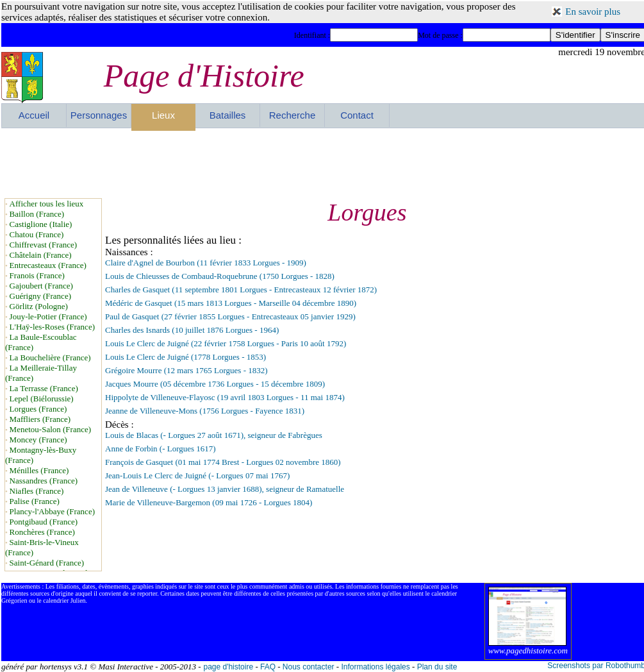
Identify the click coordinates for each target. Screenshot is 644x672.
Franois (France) (37, 275)
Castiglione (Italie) (41, 224)
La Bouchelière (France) (50, 357)
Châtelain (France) (41, 255)
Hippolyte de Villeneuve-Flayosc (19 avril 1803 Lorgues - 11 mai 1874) (225, 397)
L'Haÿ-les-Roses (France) (52, 327)
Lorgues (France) (38, 409)
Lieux (163, 115)
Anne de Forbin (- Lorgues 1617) (161, 449)
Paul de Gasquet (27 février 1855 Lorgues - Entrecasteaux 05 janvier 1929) (230, 316)
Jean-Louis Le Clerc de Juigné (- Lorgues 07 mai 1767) (197, 475)
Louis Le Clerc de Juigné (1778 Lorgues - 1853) (186, 357)
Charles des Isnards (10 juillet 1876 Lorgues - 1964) (192, 330)
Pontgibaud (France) (44, 522)
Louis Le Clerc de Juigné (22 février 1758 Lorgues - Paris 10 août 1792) (226, 343)
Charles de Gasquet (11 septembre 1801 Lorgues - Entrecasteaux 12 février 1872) (241, 290)
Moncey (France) (38, 440)
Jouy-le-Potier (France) (48, 316)
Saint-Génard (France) (47, 563)
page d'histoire (228, 667)
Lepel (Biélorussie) (42, 399)
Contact (357, 115)
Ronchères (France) (42, 532)
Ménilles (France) (39, 470)
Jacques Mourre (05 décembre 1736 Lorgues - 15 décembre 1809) (215, 384)
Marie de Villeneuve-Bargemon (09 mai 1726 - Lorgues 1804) (209, 502)
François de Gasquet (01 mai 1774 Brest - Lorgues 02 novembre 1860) (223, 462)
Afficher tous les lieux (47, 204)
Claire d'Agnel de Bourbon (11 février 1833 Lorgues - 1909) (206, 263)
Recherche (293, 115)
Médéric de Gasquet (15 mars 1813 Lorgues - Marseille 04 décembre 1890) (231, 303)
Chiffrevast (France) (44, 245)
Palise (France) (35, 501)
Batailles (228, 115)
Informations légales (375, 667)
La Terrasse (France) (44, 388)
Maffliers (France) (40, 419)
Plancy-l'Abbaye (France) (52, 511)
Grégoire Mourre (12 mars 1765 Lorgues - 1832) (186, 370)
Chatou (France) (37, 234)
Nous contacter (309, 667)
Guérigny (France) (40, 296)
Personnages (99, 115)
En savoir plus (593, 12)
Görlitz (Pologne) (39, 306)
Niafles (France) (37, 491)
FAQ (268, 667)
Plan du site (437, 667)
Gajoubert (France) (41, 286)
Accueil (34, 115)
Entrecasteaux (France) (48, 265)
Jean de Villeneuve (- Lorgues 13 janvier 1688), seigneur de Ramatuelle (225, 489)
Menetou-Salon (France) (50, 429)
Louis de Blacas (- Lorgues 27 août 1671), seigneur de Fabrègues (214, 435)
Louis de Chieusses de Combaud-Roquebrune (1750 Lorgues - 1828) (220, 276)
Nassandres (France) (44, 481)
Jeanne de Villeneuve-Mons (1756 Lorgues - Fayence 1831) (205, 411)
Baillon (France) (37, 214)
